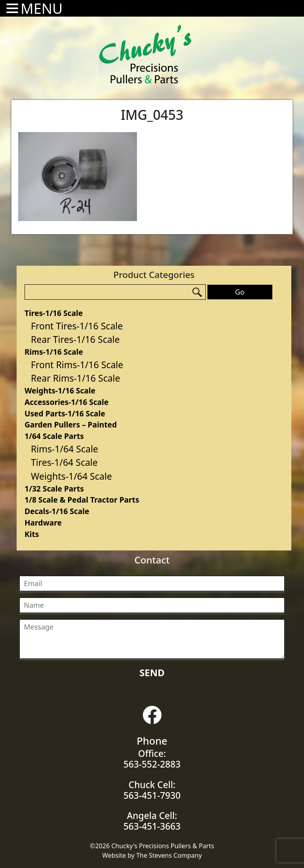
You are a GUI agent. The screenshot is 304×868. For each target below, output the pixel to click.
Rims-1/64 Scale (65, 449)
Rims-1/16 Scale (54, 352)
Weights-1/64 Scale (71, 476)
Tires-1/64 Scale (64, 462)
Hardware (43, 523)
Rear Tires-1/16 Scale (75, 339)
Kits (32, 534)
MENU (42, 9)
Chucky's (145, 54)
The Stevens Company (169, 855)
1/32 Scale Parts (54, 489)
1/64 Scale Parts (54, 436)
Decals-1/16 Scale (57, 511)
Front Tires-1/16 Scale (77, 326)
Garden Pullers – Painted (71, 425)
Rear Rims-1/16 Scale (76, 378)
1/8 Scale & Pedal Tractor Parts (82, 500)
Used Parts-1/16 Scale (65, 413)
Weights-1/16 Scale (60, 391)
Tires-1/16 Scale (54, 313)
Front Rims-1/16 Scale (77, 365)
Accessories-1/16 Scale (66, 402)
